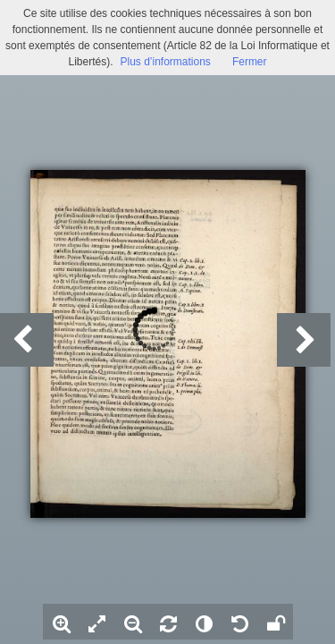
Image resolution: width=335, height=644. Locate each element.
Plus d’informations (165, 62)
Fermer (250, 62)
